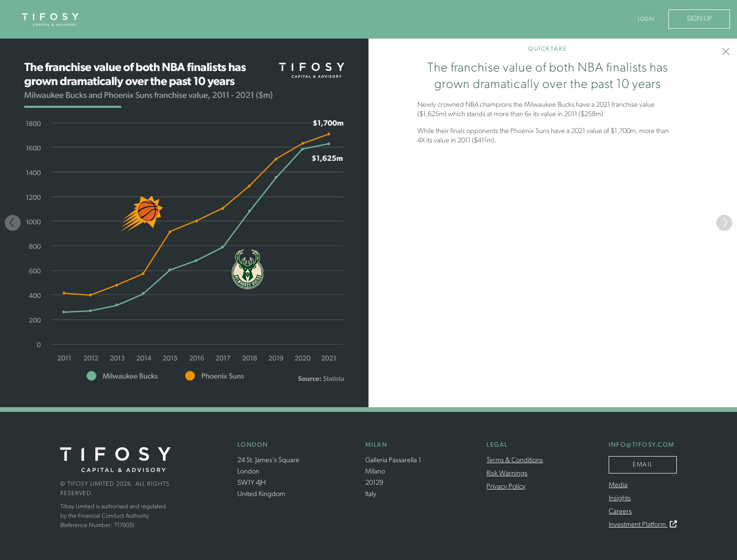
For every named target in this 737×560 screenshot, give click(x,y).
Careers (620, 512)
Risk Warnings (507, 474)
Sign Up (699, 19)
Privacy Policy (506, 487)
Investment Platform (643, 525)
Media (618, 485)
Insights (620, 499)
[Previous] (13, 223)
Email (643, 465)
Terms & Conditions (515, 461)
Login (646, 19)
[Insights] (726, 51)
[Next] (724, 223)
